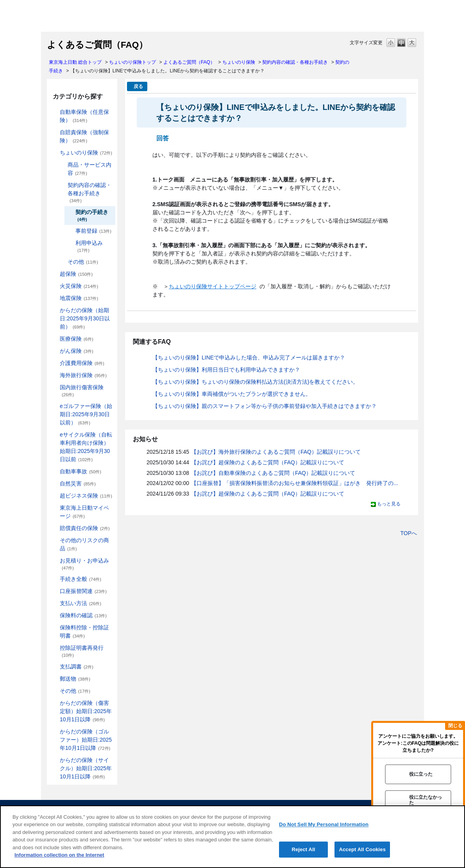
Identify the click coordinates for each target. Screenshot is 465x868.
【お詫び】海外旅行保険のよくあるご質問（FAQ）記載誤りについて (276, 452)
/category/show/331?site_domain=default (54, 496)
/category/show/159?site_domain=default (54, 484)
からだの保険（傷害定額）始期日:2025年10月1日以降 (86, 711)
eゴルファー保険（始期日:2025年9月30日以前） (86, 414)
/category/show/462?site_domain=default (54, 703)
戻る (138, 86)
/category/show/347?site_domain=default (54, 628)
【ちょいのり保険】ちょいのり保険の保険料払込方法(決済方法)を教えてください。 (255, 382)
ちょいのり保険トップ (132, 62)
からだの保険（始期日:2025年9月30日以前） (85, 318)
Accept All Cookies (362, 849)
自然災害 (78, 483)
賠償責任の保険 (85, 528)
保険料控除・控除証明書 (84, 632)
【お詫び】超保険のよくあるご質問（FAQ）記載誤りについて (268, 462)
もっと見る (389, 504)
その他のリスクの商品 (84, 544)
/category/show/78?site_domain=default (54, 387)
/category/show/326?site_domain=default (54, 472)
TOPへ (409, 533)
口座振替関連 (83, 591)
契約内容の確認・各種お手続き (295, 62)
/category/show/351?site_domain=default (54, 648)
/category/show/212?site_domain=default (62, 185)
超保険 (76, 274)
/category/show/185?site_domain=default (54, 132)
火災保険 (79, 286)
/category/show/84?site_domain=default (54, 310)
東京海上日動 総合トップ (75, 62)
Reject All (303, 849)
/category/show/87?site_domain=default (54, 298)
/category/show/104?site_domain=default (54, 274)
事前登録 (93, 231)
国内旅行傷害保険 (82, 391)
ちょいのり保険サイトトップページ (213, 286)
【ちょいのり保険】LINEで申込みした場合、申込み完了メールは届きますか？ (249, 358)
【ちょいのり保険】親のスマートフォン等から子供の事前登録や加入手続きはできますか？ (265, 406)
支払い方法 (80, 603)
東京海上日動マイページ (84, 512)
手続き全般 (80, 579)
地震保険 (79, 298)
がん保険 (77, 351)
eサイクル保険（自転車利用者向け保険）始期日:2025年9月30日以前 (86, 447)
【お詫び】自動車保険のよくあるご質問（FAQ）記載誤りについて (273, 473)
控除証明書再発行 (82, 651)
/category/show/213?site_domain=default (62, 262)
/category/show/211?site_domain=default (62, 165)
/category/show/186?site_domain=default (54, 153)
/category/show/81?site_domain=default (54, 375)
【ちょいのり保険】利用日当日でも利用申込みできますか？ (226, 370)
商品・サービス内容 (89, 169)
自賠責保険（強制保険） (84, 136)
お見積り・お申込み (84, 564)
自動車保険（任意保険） (84, 116)
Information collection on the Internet (59, 855)
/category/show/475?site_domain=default (54, 732)
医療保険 (77, 339)
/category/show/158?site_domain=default (54, 351)
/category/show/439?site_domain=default (54, 508)
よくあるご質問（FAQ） (189, 62)
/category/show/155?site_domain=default (54, 339)
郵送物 (75, 679)
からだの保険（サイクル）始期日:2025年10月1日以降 (86, 768)
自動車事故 (80, 471)
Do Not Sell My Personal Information (324, 824)
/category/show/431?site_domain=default (54, 363)
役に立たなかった (426, 800)
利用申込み (89, 246)
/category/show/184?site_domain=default (54, 112)
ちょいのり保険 (239, 62)
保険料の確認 (83, 615)
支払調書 (77, 667)
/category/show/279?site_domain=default (54, 406)
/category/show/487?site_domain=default (54, 760)
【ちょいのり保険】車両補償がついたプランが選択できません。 (232, 394)
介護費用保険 (82, 363)
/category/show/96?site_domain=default (54, 286)
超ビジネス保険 (86, 496)
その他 (83, 262)
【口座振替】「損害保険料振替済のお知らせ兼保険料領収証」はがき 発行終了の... (295, 483)
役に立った (421, 774)
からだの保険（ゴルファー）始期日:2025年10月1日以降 (86, 740)
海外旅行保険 (83, 375)
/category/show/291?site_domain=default (54, 435)
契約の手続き (92, 215)
